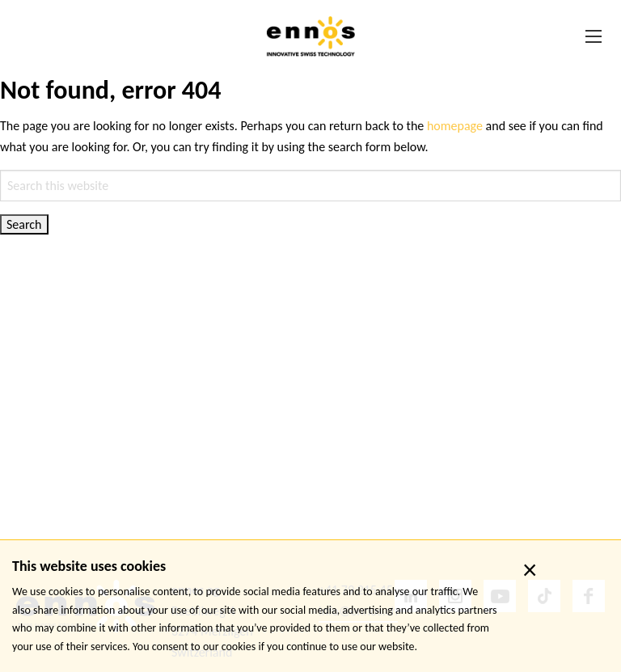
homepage (455, 126)
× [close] (530, 570)
